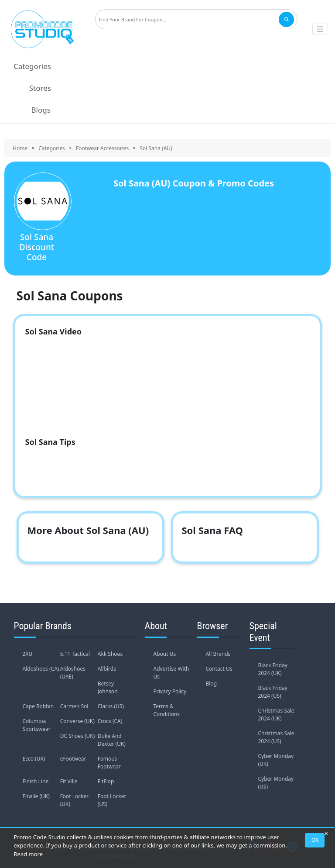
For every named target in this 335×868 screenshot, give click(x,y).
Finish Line (36, 781)
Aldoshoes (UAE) (73, 673)
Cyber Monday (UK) (276, 760)
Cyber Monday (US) (276, 783)
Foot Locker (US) (112, 800)
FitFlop (106, 781)
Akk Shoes (110, 654)
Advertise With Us (171, 673)
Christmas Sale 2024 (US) (276, 737)
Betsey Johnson (108, 687)
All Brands (218, 654)
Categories (32, 66)
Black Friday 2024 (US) (273, 692)
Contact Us (219, 669)
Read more (29, 854)
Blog (212, 684)
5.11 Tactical (75, 654)
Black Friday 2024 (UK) (273, 669)
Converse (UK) (77, 721)
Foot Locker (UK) (75, 800)
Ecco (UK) (34, 759)
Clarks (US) (111, 706)
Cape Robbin (38, 706)
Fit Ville (69, 781)
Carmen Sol (74, 706)
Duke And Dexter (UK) (112, 740)
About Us (165, 654)
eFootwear (73, 759)
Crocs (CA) (110, 721)
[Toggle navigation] (320, 29)
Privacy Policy (170, 691)
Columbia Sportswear (37, 725)
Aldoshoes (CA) (41, 669)
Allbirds (107, 669)
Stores (40, 88)
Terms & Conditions (167, 710)
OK (315, 840)
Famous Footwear (109, 763)
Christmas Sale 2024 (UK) (276, 715)
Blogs (41, 110)
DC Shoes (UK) (78, 736)
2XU (28, 654)
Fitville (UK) (36, 796)
